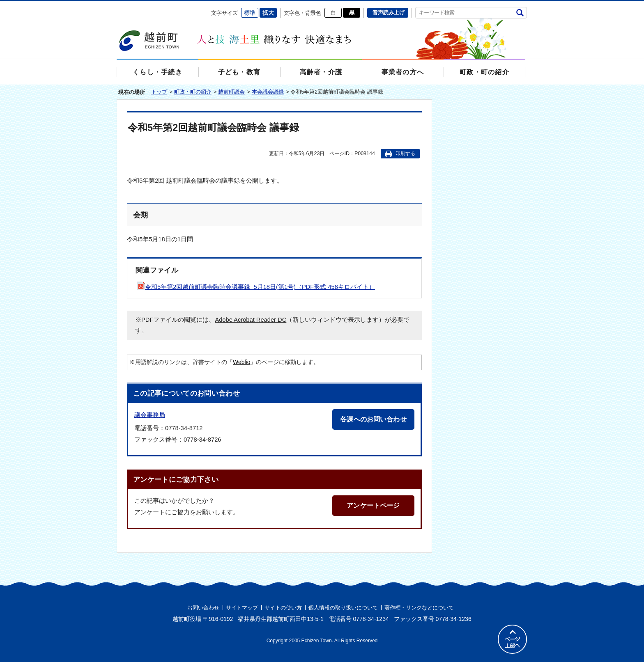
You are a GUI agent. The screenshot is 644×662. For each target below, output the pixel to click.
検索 (520, 13)
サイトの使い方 (283, 608)
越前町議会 (231, 92)
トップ (159, 92)
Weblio (241, 362)
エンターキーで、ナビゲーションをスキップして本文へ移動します (117, 6)
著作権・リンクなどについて (419, 608)
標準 (250, 13)
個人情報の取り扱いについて (343, 608)
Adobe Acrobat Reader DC (251, 320)
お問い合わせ (203, 608)
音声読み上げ (389, 13)
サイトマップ (242, 608)
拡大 (268, 13)
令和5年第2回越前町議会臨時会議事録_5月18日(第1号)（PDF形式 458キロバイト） (256, 287)
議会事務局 (150, 415)
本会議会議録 (268, 92)
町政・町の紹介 (193, 92)
